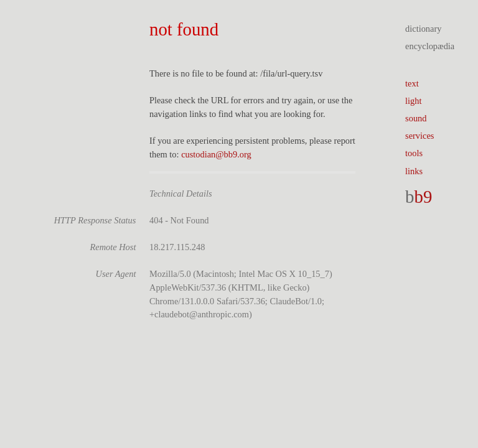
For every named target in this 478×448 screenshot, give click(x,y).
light (413, 101)
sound (416, 118)
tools (414, 153)
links (414, 171)
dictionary (423, 29)
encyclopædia (430, 46)
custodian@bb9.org (216, 154)
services (419, 136)
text (412, 83)
